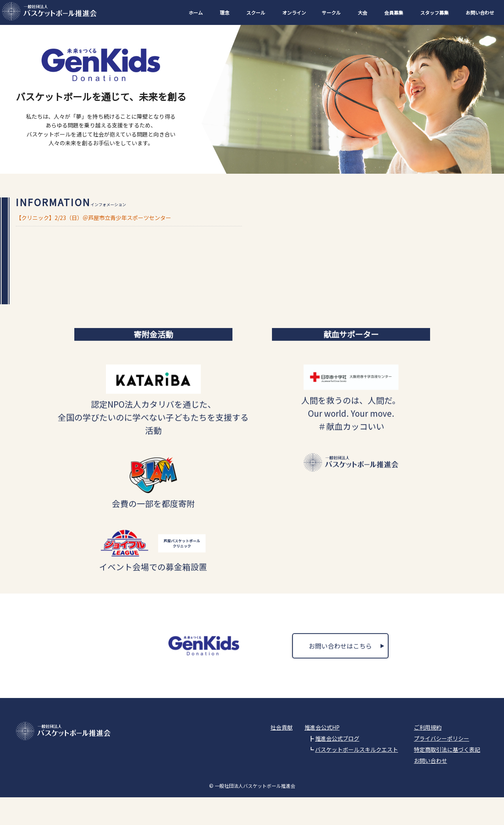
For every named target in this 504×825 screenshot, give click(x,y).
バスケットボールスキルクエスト (357, 777)
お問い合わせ (480, 12)
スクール (256, 12)
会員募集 (394, 12)
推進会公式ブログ (337, 766)
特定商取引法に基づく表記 (447, 777)
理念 (225, 12)
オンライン (294, 12)
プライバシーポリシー (442, 766)
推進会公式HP (322, 755)
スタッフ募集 (434, 12)
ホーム (196, 12)
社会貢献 (281, 755)
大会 (362, 12)
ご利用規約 (428, 755)
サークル (331, 12)
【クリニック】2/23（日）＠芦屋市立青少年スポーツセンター (93, 218)
